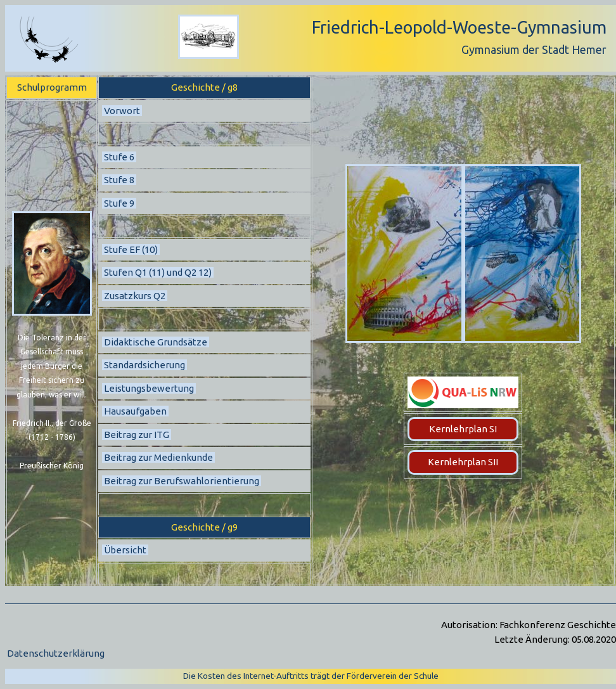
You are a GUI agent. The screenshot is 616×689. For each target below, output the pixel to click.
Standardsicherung (144, 365)
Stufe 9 (119, 203)
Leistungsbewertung (149, 388)
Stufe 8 (119, 180)
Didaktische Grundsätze (156, 342)
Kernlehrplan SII (463, 462)
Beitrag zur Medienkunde (158, 457)
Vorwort (122, 111)
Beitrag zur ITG (137, 435)
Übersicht (125, 550)
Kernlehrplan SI (463, 429)
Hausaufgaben (135, 411)
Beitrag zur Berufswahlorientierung (182, 481)
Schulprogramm (52, 87)
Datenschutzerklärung (56, 653)
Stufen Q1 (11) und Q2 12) (158, 272)
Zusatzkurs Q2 (135, 296)
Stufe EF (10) (131, 249)
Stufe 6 (119, 157)
